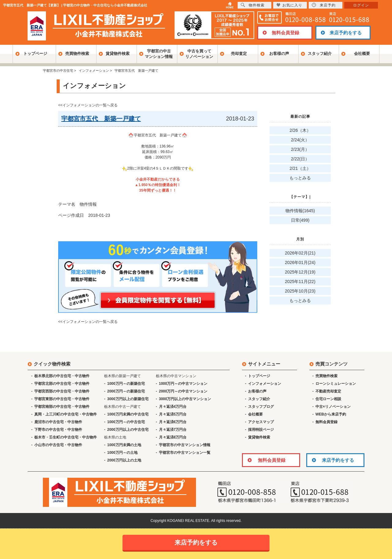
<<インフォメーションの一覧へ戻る (88, 105)
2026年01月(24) (300, 262)
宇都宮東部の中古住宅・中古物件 (62, 399)
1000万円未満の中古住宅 (128, 414)
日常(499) (300, 220)
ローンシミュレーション (336, 384)
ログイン (361, 5)
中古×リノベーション (333, 407)
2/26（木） (300, 130)
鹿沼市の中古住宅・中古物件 (58, 422)
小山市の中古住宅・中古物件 (58, 445)
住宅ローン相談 (328, 399)
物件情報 (88, 204)
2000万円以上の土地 (124, 460)
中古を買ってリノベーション (199, 54)
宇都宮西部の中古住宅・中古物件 (62, 391)
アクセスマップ (261, 422)
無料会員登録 (285, 33)
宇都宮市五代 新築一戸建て (158, 135)
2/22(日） (300, 159)
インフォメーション (265, 384)
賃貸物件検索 (118, 54)
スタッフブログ (261, 407)
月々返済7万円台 (173, 430)
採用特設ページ (261, 430)
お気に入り (289, 5)
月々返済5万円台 (173, 414)
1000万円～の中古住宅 (126, 422)
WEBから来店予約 (331, 414)
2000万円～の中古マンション (183, 391)
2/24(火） (300, 140)
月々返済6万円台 (173, 422)
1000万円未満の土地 (124, 445)
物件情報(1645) (300, 211)
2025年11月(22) (300, 281)
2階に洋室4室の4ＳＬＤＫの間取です (158, 168)
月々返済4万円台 (173, 407)
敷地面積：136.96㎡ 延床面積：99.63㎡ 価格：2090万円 (158, 152)
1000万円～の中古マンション (183, 384)
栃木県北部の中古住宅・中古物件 (62, 376)
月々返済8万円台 (173, 437)
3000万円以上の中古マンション (185, 399)
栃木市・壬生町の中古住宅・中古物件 (66, 437)
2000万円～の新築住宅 (126, 391)
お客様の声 (279, 54)
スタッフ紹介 (320, 54)
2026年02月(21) (300, 253)
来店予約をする (346, 33)
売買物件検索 (77, 54)
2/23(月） (300, 149)
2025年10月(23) (300, 291)
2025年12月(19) (300, 272)
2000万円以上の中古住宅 (128, 430)
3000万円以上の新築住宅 (128, 399)
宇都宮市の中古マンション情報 (185, 445)
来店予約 (324, 5)
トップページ (35, 54)
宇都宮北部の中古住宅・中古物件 (62, 384)
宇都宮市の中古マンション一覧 (185, 453)
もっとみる (300, 178)
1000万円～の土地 (122, 453)
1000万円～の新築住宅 (126, 384)
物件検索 (253, 5)
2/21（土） (300, 168)
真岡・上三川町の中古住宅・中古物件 (66, 414)
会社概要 (362, 54)
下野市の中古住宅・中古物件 (58, 430)
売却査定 (239, 54)
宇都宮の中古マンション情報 (159, 54)
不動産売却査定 (328, 391)
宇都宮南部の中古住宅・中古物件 (62, 407)
